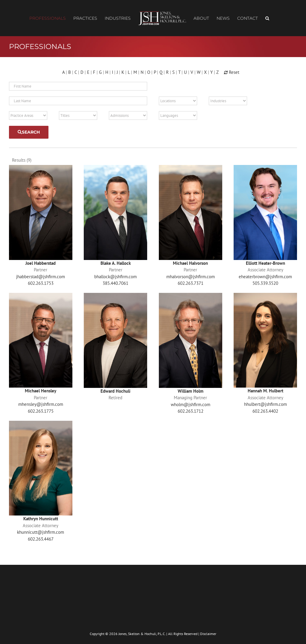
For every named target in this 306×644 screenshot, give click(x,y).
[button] (267, 18)
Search (29, 132)
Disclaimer (208, 632)
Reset (232, 72)
